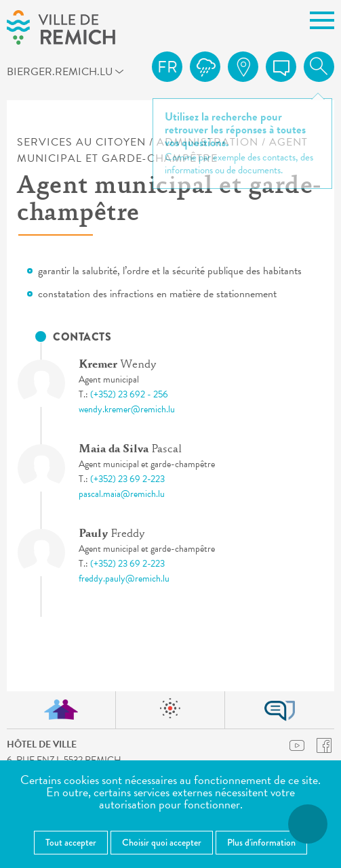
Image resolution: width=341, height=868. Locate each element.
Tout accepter (71, 842)
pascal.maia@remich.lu (122, 494)
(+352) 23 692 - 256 (129, 394)
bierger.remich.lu (23, 71)
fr (167, 67)
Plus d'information (261, 842)
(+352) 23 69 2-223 (127, 479)
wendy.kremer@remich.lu (127, 409)
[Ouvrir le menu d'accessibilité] (308, 824)
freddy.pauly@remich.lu (124, 579)
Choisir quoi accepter (162, 842)
